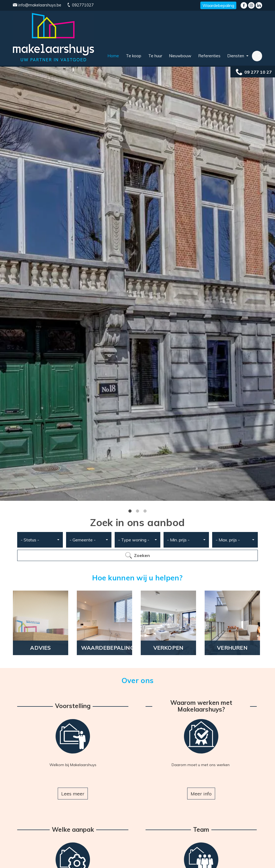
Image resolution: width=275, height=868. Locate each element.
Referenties (209, 56)
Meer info (201, 794)
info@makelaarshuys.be (37, 5)
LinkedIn (259, 5)
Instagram (251, 5)
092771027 (80, 5)
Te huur (155, 56)
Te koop (134, 56)
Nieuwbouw (180, 56)
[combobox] (40, 540)
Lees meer (73, 794)
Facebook (244, 5)
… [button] (256, 56)
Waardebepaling (218, 5)
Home (113, 56)
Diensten (236, 56)
